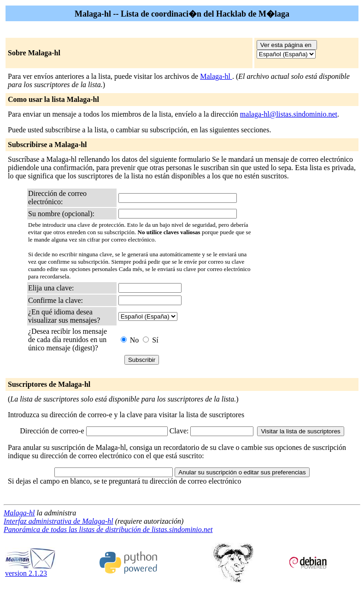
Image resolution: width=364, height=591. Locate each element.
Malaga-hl (216, 76)
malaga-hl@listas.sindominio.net (289, 114)
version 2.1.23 (30, 570)
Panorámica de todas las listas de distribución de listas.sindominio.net (108, 529)
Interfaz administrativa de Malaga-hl (59, 521)
